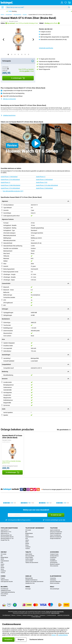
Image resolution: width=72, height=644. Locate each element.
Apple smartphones (55, 530)
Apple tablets (29, 554)
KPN (27, 538)
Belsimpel (4, 587)
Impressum (43, 615)
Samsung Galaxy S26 (6, 535)
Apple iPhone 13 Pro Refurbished (10, 188)
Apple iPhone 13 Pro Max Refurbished (47, 185)
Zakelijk (28, 576)
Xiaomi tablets (29, 557)
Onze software (4, 594)
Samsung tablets (30, 556)
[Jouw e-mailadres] (27, 515)
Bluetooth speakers (55, 564)
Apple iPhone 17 (5, 530)
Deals (52, 587)
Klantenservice (56, 576)
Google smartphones (55, 538)
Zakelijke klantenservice (31, 580)
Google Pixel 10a (5, 540)
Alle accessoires (54, 566)
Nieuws (13, 615)
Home (2, 15)
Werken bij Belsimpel (28, 615)
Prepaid (3, 578)
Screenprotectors (54, 556)
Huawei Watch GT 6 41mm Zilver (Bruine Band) (40, 15)
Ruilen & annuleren (55, 583)
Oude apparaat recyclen (7, 582)
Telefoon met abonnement (35, 528)
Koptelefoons (53, 561)
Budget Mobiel (29, 533)
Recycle (41, 67)
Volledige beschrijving (8, 115)
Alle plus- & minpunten (8, 99)
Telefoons (54, 528)
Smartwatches (17, 15)
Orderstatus (53, 580)
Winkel (28, 587)
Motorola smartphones (56, 537)
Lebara (27, 540)
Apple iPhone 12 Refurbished (44, 180)
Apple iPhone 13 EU (42, 182)
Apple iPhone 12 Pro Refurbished (10, 180)
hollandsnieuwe (29, 537)
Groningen (28, 589)
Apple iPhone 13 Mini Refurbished (10, 185)
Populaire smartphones (9, 528)
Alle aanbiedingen (55, 589)
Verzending (53, 578)
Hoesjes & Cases (54, 554)
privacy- (54, 635)
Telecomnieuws (5, 580)
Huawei (25, 15)
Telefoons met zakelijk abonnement (34, 582)
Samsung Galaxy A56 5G (7, 537)
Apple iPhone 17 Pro (6, 532)
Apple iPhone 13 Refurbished (44, 188)
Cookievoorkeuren (51, 615)
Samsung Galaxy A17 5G (7, 538)
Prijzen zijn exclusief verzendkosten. (55, 612)
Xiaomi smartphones (55, 535)
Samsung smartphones (56, 532)
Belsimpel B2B (29, 578)
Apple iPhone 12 (41, 177)
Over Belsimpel (4, 589)
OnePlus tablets (29, 559)
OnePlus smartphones (56, 533)
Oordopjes (53, 559)
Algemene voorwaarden (63, 615)
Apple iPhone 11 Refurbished (9, 177)
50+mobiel (28, 530)
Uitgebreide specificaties (46, 48)
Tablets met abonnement (32, 563)
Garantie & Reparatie (55, 582)
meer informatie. (55, 613)
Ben (26, 532)
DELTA (27, 535)
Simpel (27, 544)
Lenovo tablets (29, 561)
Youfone (28, 549)
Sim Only (4, 552)
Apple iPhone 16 (5, 533)
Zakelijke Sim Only (30, 583)
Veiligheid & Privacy (6, 590)
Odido (27, 542)
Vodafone (28, 547)
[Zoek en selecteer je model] (38, 7)
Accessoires (9, 15)
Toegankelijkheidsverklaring (8, 592)
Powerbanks (53, 557)
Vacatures (3, 596)
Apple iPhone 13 (5, 182)
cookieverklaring (63, 635)
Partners (19, 615)
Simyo (27, 545)
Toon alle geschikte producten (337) (12, 191)
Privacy (36, 615)
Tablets (28, 552)
